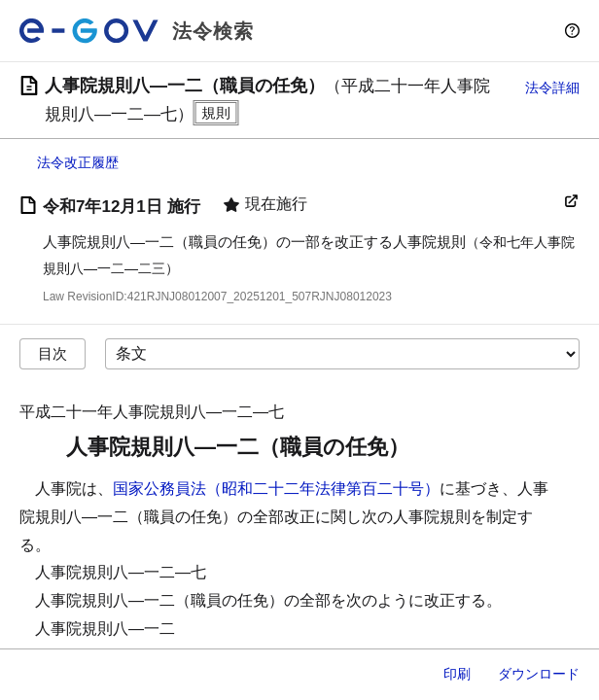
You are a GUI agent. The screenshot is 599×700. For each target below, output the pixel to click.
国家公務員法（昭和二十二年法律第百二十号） (276, 489)
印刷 (457, 674)
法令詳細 (552, 87)
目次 (53, 353)
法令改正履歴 (78, 162)
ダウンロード (539, 674)
